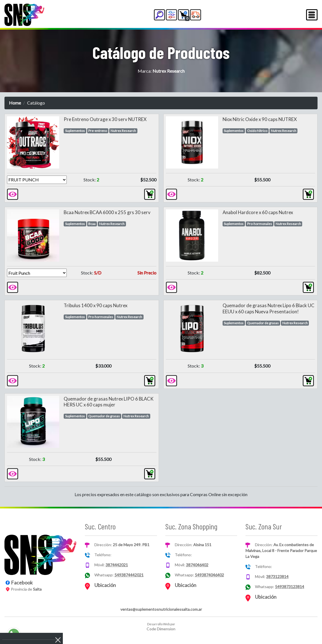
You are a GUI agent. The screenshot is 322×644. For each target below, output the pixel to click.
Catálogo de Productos (161, 52)
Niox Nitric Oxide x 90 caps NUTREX (260, 119)
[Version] (37, 180)
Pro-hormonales (260, 224)
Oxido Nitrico (257, 131)
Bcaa (92, 224)
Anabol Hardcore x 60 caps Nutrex (258, 212)
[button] (159, 15)
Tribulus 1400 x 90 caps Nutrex (96, 305)
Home (15, 103)
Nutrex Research (123, 131)
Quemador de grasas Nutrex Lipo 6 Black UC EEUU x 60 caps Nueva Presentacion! (269, 308)
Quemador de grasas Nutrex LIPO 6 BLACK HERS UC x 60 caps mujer (109, 402)
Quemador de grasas (263, 323)
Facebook (22, 583)
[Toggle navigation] (312, 15)
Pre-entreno (98, 131)
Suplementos (75, 131)
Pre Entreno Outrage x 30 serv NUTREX (105, 119)
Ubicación (105, 585)
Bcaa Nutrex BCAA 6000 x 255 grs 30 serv (107, 212)
